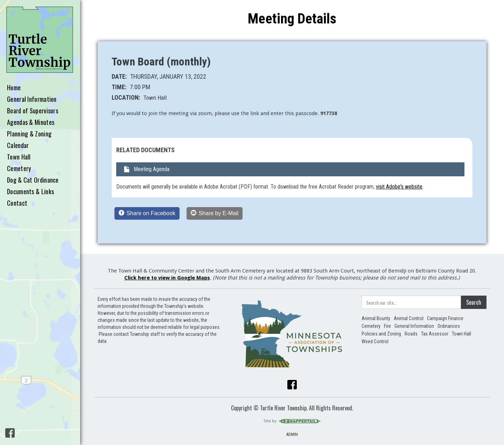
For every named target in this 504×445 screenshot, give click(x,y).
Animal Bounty (376, 318)
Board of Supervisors (33, 111)
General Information (32, 99)
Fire (387, 326)
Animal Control (409, 318)
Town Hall (19, 157)
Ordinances (449, 326)
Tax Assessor (435, 334)
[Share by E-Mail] (215, 213)
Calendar (18, 146)
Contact (17, 203)
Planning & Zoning (29, 134)
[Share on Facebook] (147, 213)
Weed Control (375, 341)
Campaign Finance (445, 318)
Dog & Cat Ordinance (33, 180)
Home (14, 88)
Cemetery (19, 169)
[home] (40, 40)
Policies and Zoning (381, 334)
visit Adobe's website (399, 187)
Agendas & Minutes (31, 122)
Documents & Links (30, 192)
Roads (411, 334)
